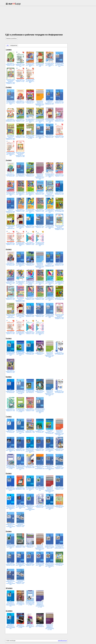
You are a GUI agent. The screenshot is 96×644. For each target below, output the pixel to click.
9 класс (9, 531)
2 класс (9, 87)
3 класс (9, 160)
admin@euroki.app (62, 641)
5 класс (9, 338)
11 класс (9, 611)
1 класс (9, 49)
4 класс (9, 249)
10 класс (9, 588)
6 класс (9, 377)
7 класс (9, 416)
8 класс (9, 473)
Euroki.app (15, 4)
